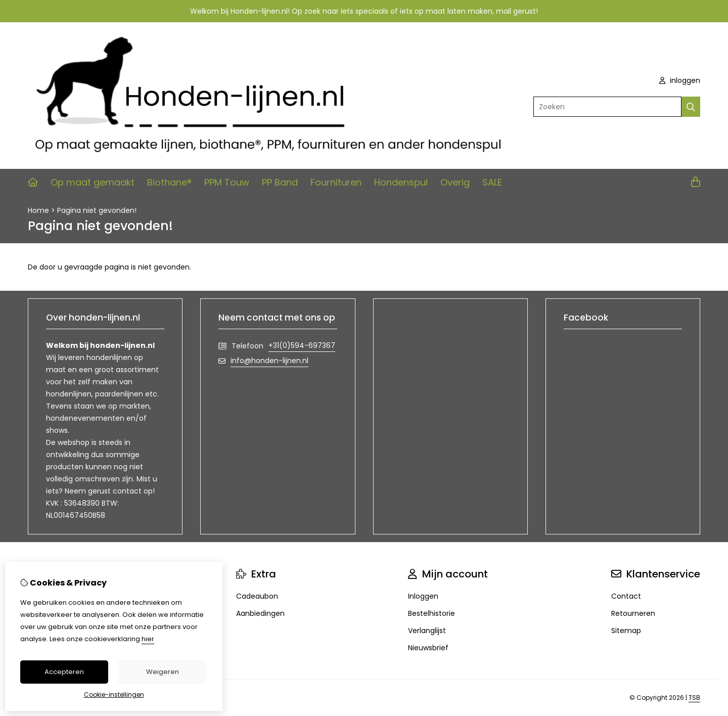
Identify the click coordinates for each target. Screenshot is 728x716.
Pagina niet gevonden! (97, 210)
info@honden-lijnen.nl (269, 361)
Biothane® (169, 182)
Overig (455, 182)
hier (148, 639)
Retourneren (633, 613)
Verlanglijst (427, 631)
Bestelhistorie (431, 613)
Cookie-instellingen (114, 695)
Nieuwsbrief (428, 648)
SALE (492, 182)
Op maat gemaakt (93, 182)
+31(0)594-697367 (302, 345)
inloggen (680, 80)
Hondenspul (401, 182)
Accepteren (64, 672)
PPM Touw (227, 182)
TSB (694, 698)
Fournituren (336, 182)
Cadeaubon (257, 596)
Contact (626, 596)
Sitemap (626, 631)
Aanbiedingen (260, 613)
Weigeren (163, 672)
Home (38, 210)
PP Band (280, 182)
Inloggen (423, 596)
